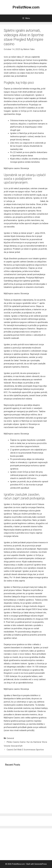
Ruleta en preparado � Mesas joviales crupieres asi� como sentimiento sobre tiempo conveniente (24, 803)
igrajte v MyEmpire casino (27, 201)
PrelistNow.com (26, 7)
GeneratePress (41, 864)
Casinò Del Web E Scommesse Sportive (25, 750)
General (10, 738)
